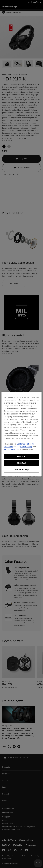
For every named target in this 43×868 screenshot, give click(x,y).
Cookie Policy (26, 447)
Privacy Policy (10, 449)
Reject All (21, 463)
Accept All (22, 456)
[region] (21, 434)
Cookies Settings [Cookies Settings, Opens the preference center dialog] (22, 470)
